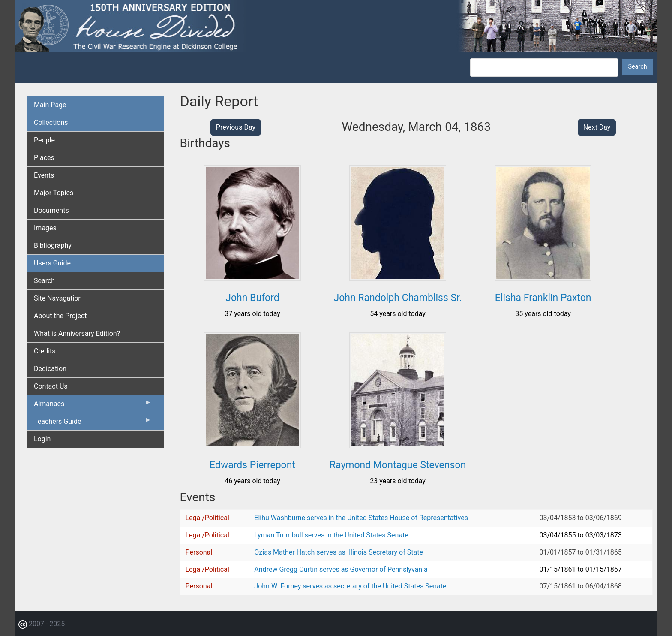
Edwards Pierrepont (252, 465)
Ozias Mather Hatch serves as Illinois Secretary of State (339, 552)
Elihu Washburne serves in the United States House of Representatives (361, 518)
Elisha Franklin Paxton (543, 298)
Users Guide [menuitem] (52, 263)
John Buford (252, 298)
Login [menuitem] (42, 439)
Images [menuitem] (45, 228)
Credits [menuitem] (45, 351)
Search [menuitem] (44, 281)
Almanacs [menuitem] (93, 406)
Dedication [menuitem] (50, 369)
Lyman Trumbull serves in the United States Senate (331, 535)
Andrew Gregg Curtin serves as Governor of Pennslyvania (341, 569)
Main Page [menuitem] (50, 105)
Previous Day (236, 127)
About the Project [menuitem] (60, 316)
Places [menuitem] (44, 158)
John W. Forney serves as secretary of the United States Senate (350, 586)
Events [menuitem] (44, 175)
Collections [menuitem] (51, 122)
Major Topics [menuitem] (54, 193)
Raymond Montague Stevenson (398, 465)
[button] (252, 278)
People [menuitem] (44, 140)
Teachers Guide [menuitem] (93, 423)
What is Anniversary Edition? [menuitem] (77, 333)
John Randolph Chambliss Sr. (397, 298)
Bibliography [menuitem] (53, 246)
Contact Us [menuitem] (51, 386)
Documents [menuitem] (51, 210)
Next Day (597, 127)
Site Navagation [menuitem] (58, 298)
